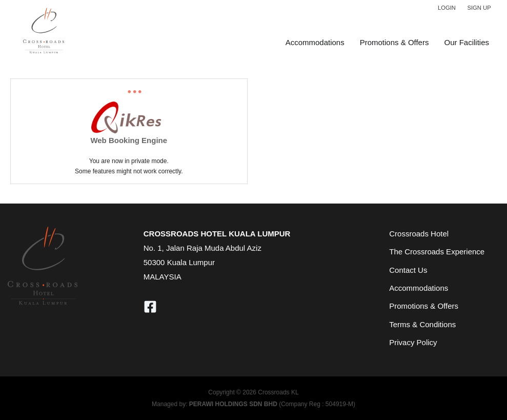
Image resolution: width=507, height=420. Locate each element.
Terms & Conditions (422, 324)
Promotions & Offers (394, 42)
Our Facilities (467, 42)
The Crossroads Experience (437, 252)
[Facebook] (150, 307)
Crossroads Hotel (419, 234)
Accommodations (315, 42)
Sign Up (479, 8)
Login (447, 8)
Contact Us (408, 270)
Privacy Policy (413, 342)
